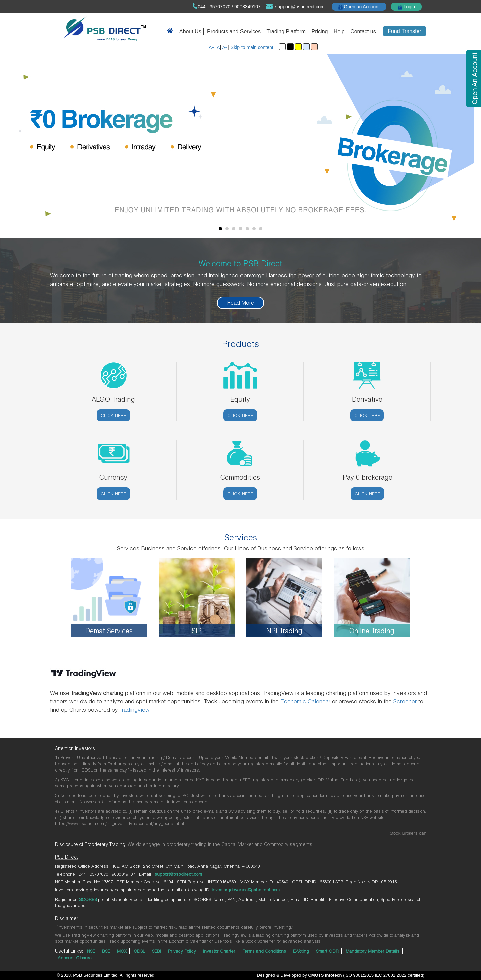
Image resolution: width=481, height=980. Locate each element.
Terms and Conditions (264, 951)
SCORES (88, 899)
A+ (212, 47)
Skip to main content (252, 47)
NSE (91, 951)
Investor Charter (219, 951)
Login (406, 7)
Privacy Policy (182, 951)
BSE (106, 951)
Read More (241, 303)
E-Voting (301, 951)
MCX (122, 951)
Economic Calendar (305, 701)
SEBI (156, 951)
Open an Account (359, 7)
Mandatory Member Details (373, 951)
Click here (113, 415)
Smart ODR (327, 951)
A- (224, 47)
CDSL (139, 951)
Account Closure (75, 958)
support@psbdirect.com (300, 7)
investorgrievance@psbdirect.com (246, 890)
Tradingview (134, 710)
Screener (405, 701)
